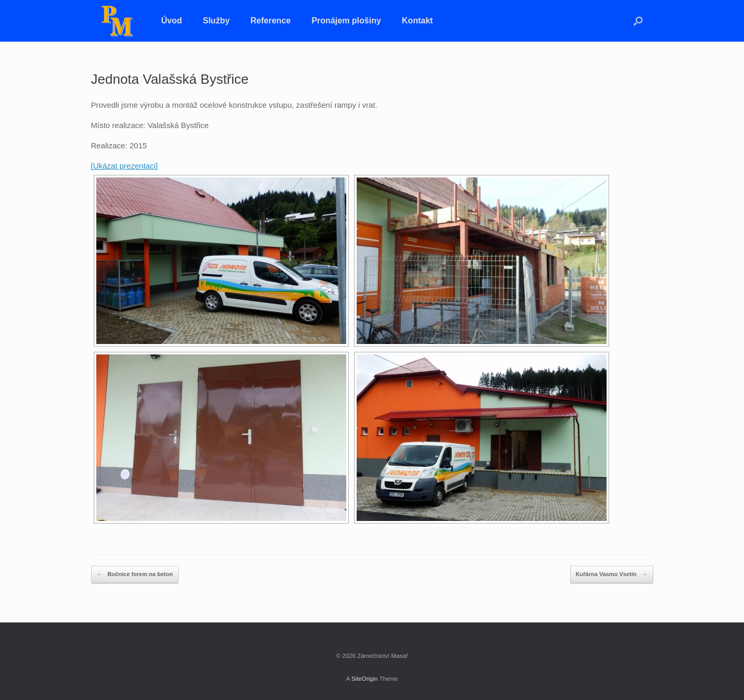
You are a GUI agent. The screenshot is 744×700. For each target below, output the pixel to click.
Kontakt (418, 21)
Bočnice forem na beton (135, 575)
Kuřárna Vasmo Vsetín (612, 575)
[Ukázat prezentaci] (124, 166)
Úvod (172, 21)
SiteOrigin (365, 679)
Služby (217, 21)
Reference (270, 21)
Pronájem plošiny (346, 21)
